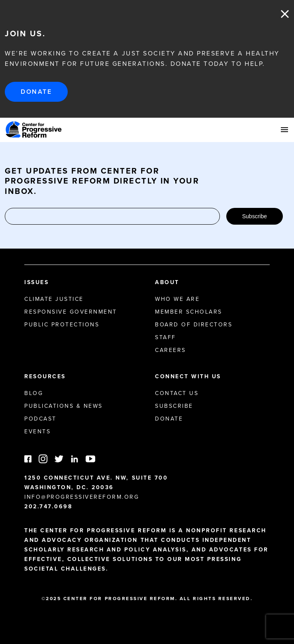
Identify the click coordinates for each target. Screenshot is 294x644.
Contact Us (177, 393)
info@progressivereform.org (82, 497)
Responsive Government (71, 312)
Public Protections (62, 325)
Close (285, 14)
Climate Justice (54, 299)
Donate (36, 92)
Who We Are (177, 299)
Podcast (40, 419)
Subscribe (255, 216)
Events (37, 432)
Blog (34, 393)
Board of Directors (194, 325)
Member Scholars (189, 312)
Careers (171, 350)
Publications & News (64, 406)
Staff (166, 337)
